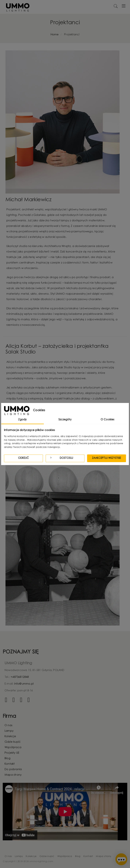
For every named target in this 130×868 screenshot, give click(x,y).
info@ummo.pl (24, 684)
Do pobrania (13, 770)
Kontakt (10, 764)
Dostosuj (61, 458)
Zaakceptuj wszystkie (107, 458)
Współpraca (13, 748)
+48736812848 (20, 677)
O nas (8, 726)
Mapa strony (13, 775)
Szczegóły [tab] (65, 420)
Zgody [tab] (22, 420)
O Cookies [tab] (108, 420)
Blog (7, 759)
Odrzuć (23, 458)
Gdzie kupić (13, 742)
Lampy (9, 731)
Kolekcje (10, 737)
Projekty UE (12, 753)
